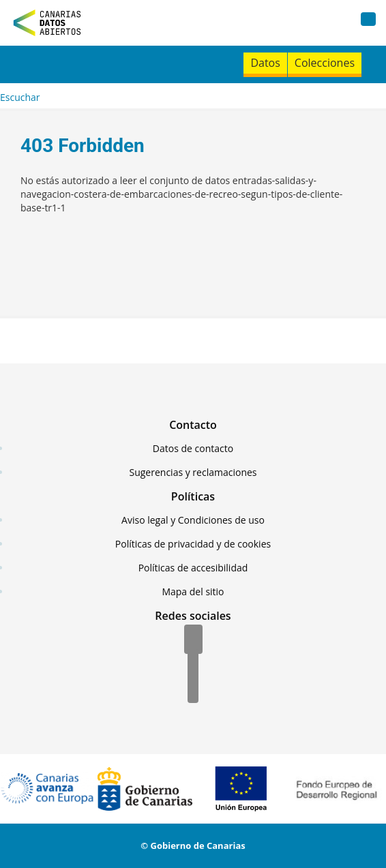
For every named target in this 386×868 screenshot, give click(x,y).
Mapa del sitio (193, 592)
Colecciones (325, 63)
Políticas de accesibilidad (193, 568)
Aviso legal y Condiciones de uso (193, 520)
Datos (265, 63)
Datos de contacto (193, 448)
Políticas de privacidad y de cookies (193, 544)
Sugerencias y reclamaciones (193, 472)
